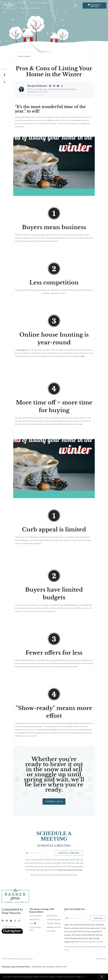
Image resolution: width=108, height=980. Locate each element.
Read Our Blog (52, 916)
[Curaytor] (12, 933)
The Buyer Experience (40, 3)
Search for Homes (36, 916)
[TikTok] (19, 921)
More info (84, 977)
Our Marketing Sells (54, 920)
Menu (76, 6)
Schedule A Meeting (54, 923)
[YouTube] (11, 921)
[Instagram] (15, 921)
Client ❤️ (33, 923)
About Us (22, 3)
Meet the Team (34, 920)
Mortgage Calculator (54, 927)
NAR (83, 356)
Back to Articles (24, 56)
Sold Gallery (51, 931)
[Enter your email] (41, 853)
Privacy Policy (101, 959)
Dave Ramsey (22, 350)
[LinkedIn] (7, 921)
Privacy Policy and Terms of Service (70, 870)
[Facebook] (3, 921)
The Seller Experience (30, 8)
